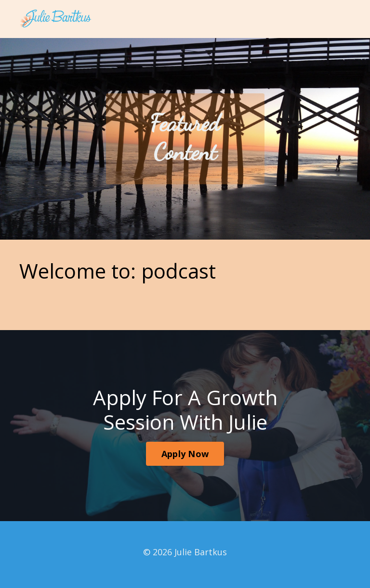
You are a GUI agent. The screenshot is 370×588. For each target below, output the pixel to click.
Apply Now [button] (185, 454)
